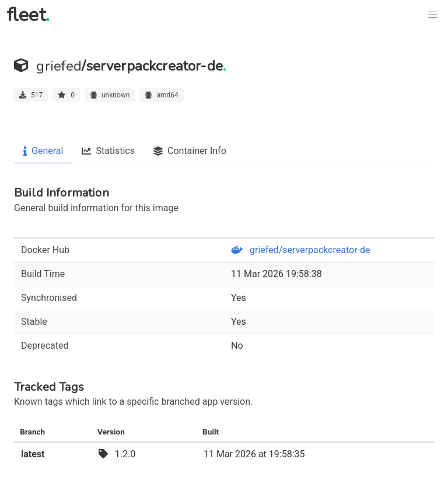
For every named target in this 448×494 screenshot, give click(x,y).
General (43, 151)
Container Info (190, 151)
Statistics (108, 151)
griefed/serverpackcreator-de (301, 250)
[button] (433, 15)
